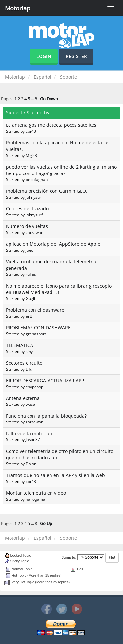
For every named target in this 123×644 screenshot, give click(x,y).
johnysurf (34, 197)
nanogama (35, 499)
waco (30, 404)
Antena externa (23, 398)
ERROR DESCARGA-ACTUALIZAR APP (45, 380)
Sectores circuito (24, 363)
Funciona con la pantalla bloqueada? (46, 416)
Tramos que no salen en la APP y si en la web (55, 475)
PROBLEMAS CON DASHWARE (38, 328)
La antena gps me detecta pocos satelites (51, 125)
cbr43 (31, 131)
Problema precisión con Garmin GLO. (47, 191)
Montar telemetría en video (36, 493)
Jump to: (69, 557)
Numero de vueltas (27, 226)
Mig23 (31, 155)
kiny (29, 351)
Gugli (30, 298)
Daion (31, 464)
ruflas (31, 274)
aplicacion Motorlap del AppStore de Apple (53, 244)
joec (29, 250)
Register (76, 56)
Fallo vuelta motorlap (29, 433)
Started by (38, 113)
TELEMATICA (20, 345)
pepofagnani (37, 179)
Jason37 (33, 439)
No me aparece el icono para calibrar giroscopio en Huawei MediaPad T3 (59, 289)
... (33, 99)
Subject (14, 113)
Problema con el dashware (35, 310)
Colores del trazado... (29, 209)
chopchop (34, 387)
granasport (36, 334)
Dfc (29, 369)
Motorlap (18, 8)
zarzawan (34, 232)
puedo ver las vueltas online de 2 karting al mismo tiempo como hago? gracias (61, 170)
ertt (29, 316)
